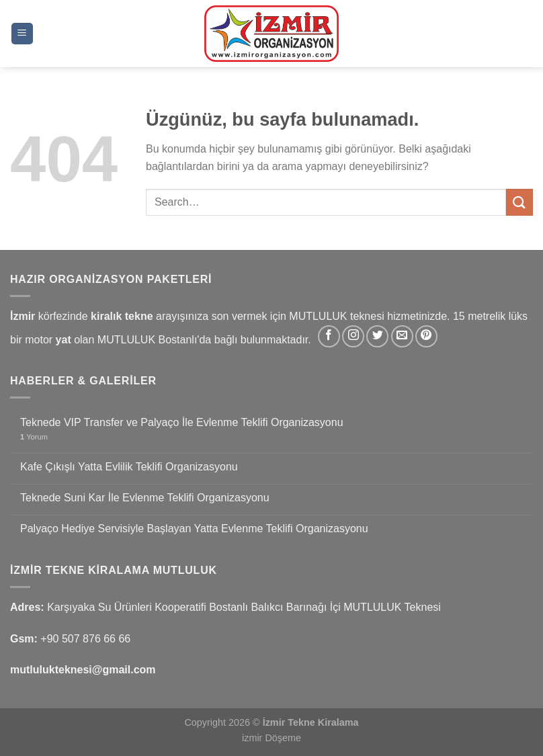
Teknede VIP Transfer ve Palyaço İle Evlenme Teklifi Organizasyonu (182, 422)
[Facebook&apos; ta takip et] (329, 336)
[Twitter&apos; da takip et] (377, 336)
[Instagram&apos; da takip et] (353, 336)
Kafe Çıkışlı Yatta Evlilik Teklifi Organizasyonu (129, 467)
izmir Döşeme (271, 738)
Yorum (34, 437)
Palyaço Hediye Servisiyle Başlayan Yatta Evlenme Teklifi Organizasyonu (194, 529)
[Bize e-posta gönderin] (402, 336)
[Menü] (22, 34)
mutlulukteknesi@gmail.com (83, 670)
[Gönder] (519, 202)
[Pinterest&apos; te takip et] (426, 336)
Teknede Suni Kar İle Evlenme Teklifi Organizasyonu (145, 498)
